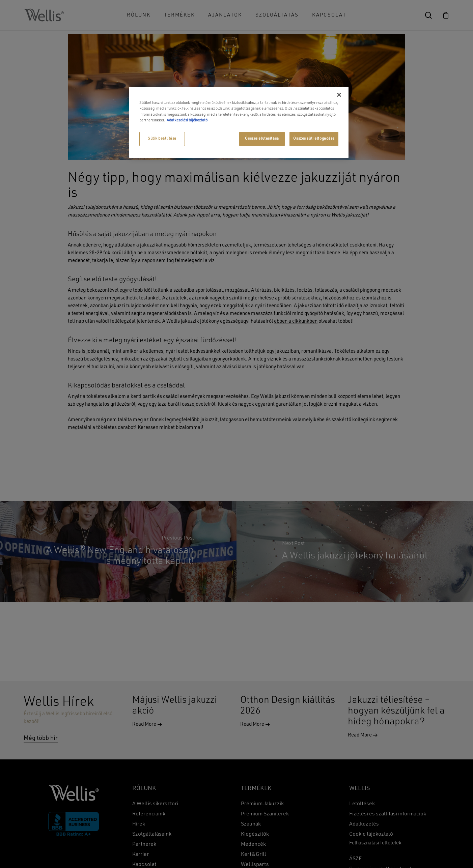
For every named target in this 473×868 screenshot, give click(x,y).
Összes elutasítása (262, 139)
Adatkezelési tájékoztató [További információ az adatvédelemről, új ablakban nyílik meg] (187, 120)
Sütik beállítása (162, 139)
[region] (239, 122)
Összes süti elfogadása (314, 139)
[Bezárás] (339, 95)
